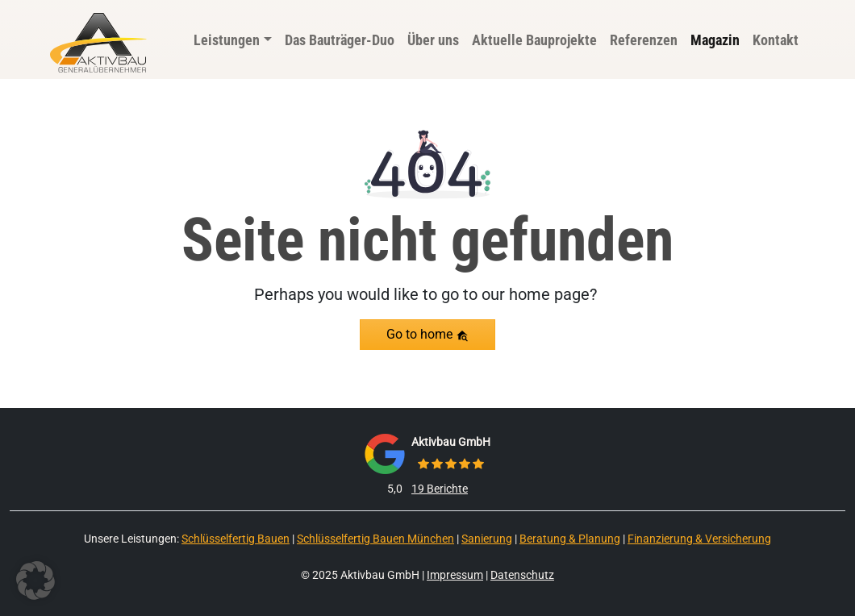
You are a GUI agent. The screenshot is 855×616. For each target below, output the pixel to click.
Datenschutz (522, 575)
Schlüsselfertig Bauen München (375, 539)
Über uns (433, 40)
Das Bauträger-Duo (340, 40)
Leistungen (227, 40)
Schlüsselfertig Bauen (236, 539)
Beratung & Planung (570, 539)
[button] (35, 581)
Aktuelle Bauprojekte (534, 40)
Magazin (715, 40)
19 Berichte (440, 489)
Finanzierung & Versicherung (699, 539)
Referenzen (644, 40)
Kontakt (776, 40)
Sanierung (487, 539)
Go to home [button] (427, 334)
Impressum (455, 575)
